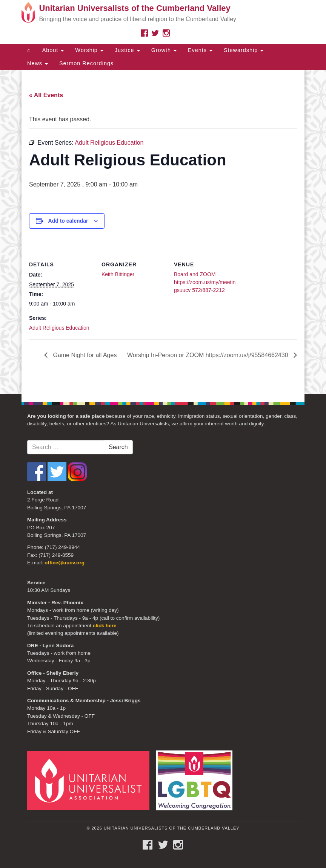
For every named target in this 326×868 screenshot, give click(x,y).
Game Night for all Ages (84, 355)
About (53, 50)
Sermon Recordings (86, 63)
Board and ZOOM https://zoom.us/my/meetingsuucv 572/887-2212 (205, 282)
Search (118, 447)
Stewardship (244, 50)
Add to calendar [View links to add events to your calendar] (68, 221)
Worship (89, 50)
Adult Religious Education (59, 328)
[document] (163, 232)
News (38, 63)
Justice (127, 50)
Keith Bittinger (118, 274)
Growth (164, 50)
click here (105, 626)
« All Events (46, 95)
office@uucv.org (65, 563)
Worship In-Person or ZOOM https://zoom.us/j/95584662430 (208, 355)
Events (200, 50)
